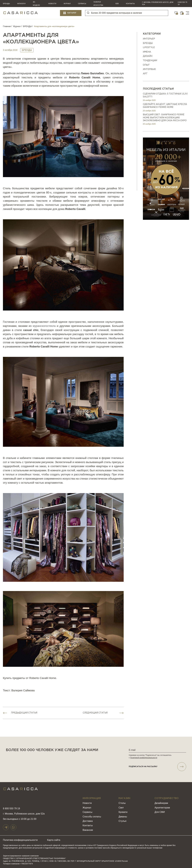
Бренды (6, 4)
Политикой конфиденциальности (144, 758)
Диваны (123, 817)
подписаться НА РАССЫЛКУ (157, 767)
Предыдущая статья (24, 713)
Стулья (122, 821)
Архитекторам (162, 808)
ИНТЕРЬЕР (149, 39)
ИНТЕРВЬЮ (149, 69)
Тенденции (150, 61)
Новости (52, 4)
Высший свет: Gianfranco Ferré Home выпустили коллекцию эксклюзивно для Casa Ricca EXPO (165, 118)
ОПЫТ (146, 65)
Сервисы (82, 4)
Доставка (88, 821)
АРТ (145, 74)
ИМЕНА (147, 52)
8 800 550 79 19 (182, 3)
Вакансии (88, 830)
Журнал (67, 4)
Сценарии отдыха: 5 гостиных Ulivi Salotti (165, 95)
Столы (122, 803)
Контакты (130, 4)
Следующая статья (95, 713)
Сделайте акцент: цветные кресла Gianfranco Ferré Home (165, 106)
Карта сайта (54, 840)
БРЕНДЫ (27, 26)
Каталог (72, 13)
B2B (117, 4)
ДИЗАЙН (148, 56)
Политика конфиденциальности (20, 840)
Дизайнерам (161, 803)
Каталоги (21, 4)
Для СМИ (160, 812)
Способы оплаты (92, 817)
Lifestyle (149, 48)
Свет (121, 808)
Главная (7, 26)
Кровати (123, 812)
